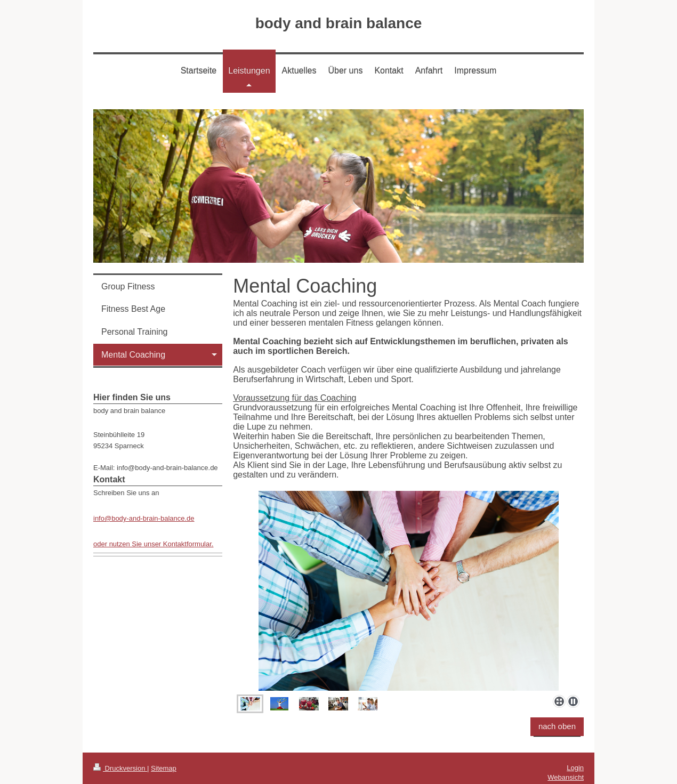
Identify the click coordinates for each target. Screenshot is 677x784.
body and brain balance (339, 23)
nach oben (557, 726)
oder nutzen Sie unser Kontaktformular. (153, 544)
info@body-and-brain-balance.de (144, 518)
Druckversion (120, 768)
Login (575, 768)
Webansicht (566, 777)
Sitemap (164, 768)
